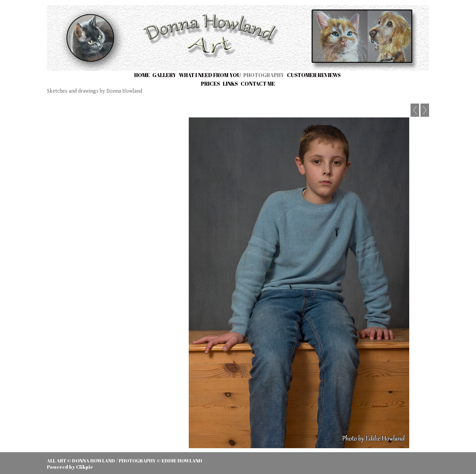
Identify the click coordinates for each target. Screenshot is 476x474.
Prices (211, 84)
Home (142, 75)
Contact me (258, 84)
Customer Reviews (314, 75)
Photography (264, 75)
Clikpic (84, 467)
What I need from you (210, 75)
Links (230, 84)
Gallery (164, 75)
